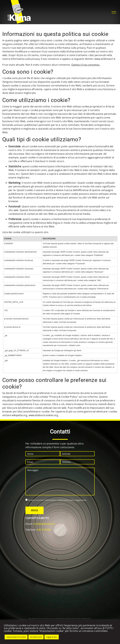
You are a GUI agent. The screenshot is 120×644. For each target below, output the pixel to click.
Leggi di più (52, 637)
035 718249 (44, 530)
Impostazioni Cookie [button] (16, 637)
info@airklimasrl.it (44, 524)
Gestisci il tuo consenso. (86, 65)
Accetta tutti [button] (36, 637)
